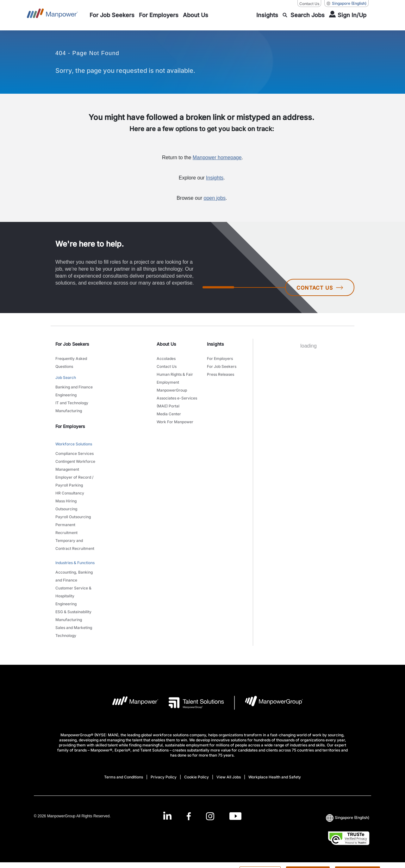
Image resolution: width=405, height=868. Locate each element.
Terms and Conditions (124, 777)
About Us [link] (166, 344)
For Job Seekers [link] (72, 344)
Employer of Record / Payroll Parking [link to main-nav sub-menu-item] (74, 481)
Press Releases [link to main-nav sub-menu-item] (221, 374)
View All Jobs (229, 777)
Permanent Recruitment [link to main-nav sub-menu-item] (66, 529)
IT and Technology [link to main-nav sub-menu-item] (72, 403)
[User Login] (348, 15)
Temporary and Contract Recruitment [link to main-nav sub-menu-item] (75, 544)
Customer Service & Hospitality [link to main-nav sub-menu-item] (73, 592)
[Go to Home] (52, 15)
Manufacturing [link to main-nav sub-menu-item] (69, 411)
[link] (202, 816)
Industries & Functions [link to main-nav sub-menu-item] (75, 563)
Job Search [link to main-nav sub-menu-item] (66, 377)
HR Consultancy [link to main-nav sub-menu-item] (70, 493)
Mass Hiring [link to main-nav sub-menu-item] (66, 501)
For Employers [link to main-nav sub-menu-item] (220, 359)
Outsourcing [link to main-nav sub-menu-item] (66, 509)
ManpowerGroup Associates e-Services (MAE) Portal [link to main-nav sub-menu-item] (177, 398)
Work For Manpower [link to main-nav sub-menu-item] (175, 422)
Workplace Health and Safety (275, 777)
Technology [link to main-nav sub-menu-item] (66, 635)
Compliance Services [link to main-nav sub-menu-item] (75, 453)
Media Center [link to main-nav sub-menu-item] (169, 414)
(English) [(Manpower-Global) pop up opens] (346, 3)
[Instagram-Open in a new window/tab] (210, 816)
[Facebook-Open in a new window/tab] (189, 816)
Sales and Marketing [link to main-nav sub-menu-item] (74, 628)
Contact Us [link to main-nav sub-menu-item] (167, 366)
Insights (215, 178)
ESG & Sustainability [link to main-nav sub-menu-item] (73, 612)
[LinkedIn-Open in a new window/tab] (167, 815)
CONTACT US (320, 288)
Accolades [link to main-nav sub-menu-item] (166, 359)
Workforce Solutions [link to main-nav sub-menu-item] (74, 444)
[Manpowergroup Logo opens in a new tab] (269, 703)
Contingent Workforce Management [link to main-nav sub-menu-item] (75, 465)
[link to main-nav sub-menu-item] (112, 15)
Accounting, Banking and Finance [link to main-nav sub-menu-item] (74, 576)
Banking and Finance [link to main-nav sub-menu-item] (74, 387)
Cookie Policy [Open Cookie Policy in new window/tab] (196, 777)
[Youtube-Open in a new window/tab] (235, 816)
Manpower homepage (217, 157)
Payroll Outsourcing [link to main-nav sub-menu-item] (73, 517)
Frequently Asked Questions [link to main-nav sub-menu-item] (71, 362)
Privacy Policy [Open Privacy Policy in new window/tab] (164, 777)
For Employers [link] (70, 426)
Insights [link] (215, 344)
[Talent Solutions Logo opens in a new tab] (191, 703)
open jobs (215, 198)
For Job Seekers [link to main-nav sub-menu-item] (222, 366)
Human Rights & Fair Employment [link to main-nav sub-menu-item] (175, 378)
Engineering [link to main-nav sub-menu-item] (66, 395)
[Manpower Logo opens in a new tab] (131, 703)
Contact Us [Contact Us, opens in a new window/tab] (309, 4)
